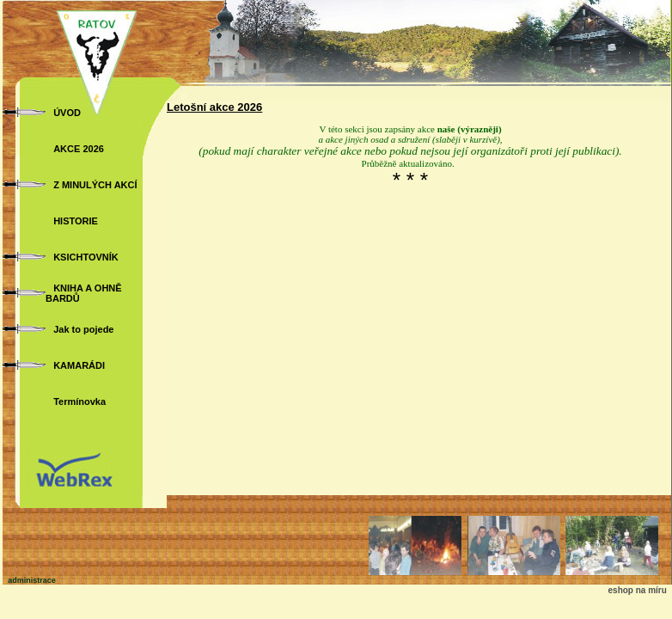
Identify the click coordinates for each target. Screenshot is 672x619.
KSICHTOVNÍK (86, 257)
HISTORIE (76, 221)
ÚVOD (67, 113)
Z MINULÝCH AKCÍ (95, 185)
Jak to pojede (83, 329)
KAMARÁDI (79, 365)
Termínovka (79, 401)
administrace (32, 580)
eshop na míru (638, 590)
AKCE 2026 (79, 149)
